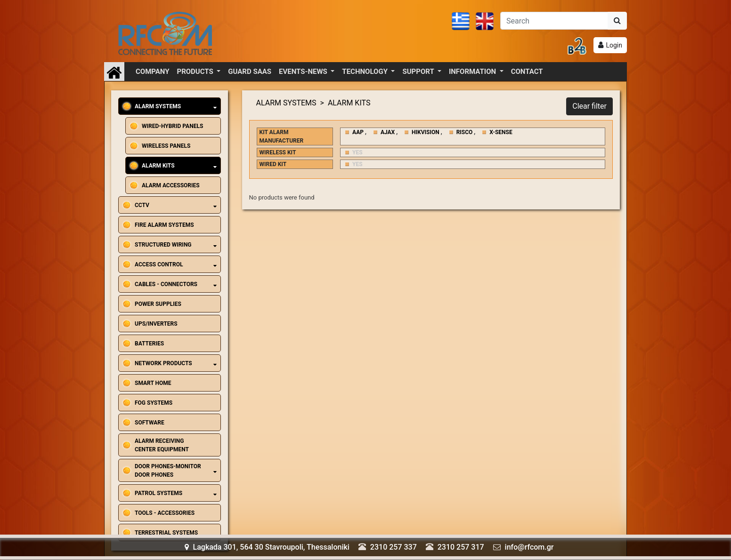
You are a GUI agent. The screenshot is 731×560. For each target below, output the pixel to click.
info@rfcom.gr (529, 547)
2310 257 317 (461, 547)
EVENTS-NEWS (304, 72)
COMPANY (153, 72)
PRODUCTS (196, 72)
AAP (358, 132)
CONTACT (527, 72)
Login (614, 45)
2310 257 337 (394, 547)
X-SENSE (501, 132)
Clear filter (589, 106)
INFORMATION (473, 72)
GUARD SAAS (250, 72)
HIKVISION (426, 132)
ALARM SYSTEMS (286, 103)
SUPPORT (419, 72)
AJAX (388, 132)
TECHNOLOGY (365, 72)
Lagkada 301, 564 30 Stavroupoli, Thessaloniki (267, 547)
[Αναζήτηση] (554, 21)
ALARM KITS (349, 103)
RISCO (465, 132)
